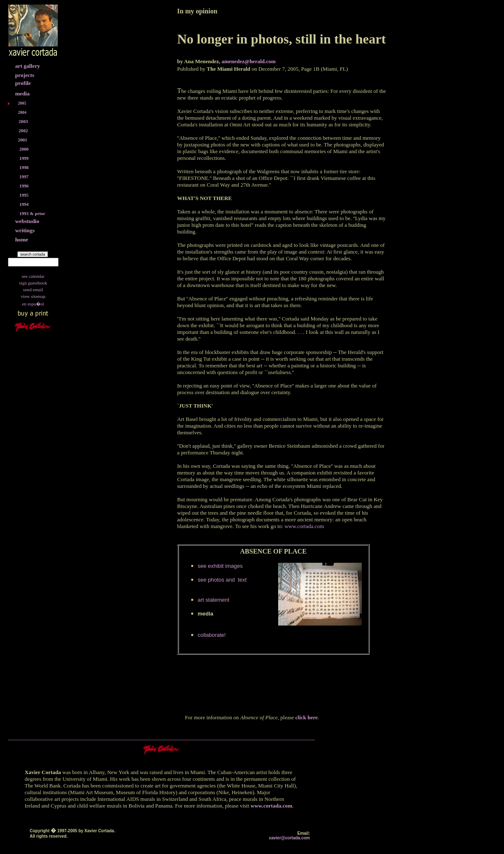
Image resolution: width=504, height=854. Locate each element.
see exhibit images (220, 566)
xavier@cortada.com (289, 838)
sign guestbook (33, 283)
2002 (23, 131)
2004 (22, 112)
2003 (23, 121)
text (242, 580)
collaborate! (212, 635)
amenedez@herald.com (249, 61)
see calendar (33, 276)
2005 (22, 103)
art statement (214, 600)
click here (307, 717)
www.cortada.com (271, 806)
